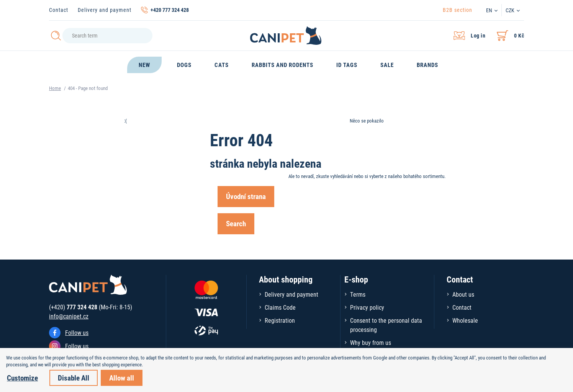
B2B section (458, 10)
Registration (280, 320)
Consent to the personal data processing (386, 325)
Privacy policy (367, 307)
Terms (358, 294)
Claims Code (280, 307)
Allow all (122, 378)
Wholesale (465, 320)
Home (55, 88)
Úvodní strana (246, 196)
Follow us (77, 332)
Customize (22, 378)
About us (463, 294)
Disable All (74, 378)
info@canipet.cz (69, 316)
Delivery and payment (105, 10)
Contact (59, 10)
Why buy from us (371, 342)
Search (236, 223)
